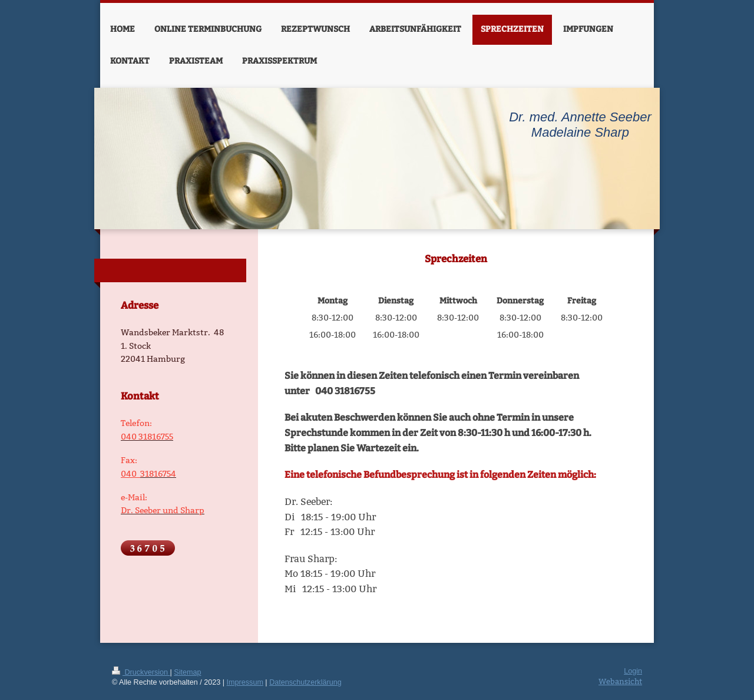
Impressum (245, 682)
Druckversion (141, 672)
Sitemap (187, 672)
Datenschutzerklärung (305, 682)
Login (633, 671)
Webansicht (620, 681)
